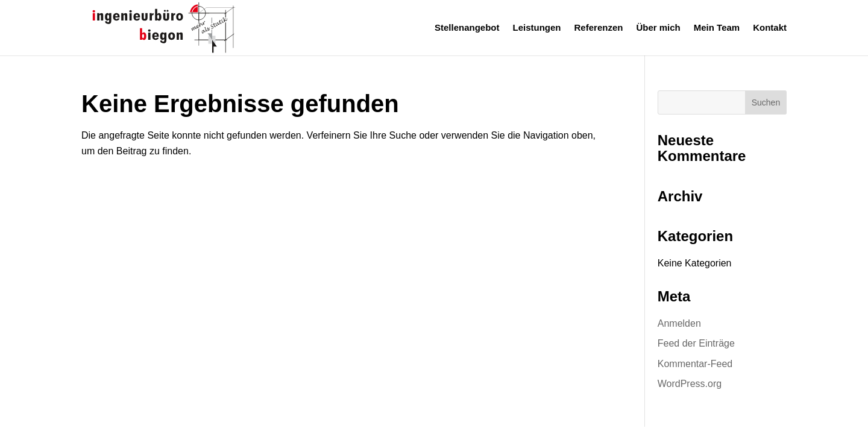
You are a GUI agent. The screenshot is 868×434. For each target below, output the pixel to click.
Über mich (658, 28)
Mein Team (717, 28)
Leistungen (537, 28)
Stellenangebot (467, 28)
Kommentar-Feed (695, 364)
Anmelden (679, 323)
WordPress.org (690, 384)
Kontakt (770, 28)
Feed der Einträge (696, 343)
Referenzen (599, 28)
